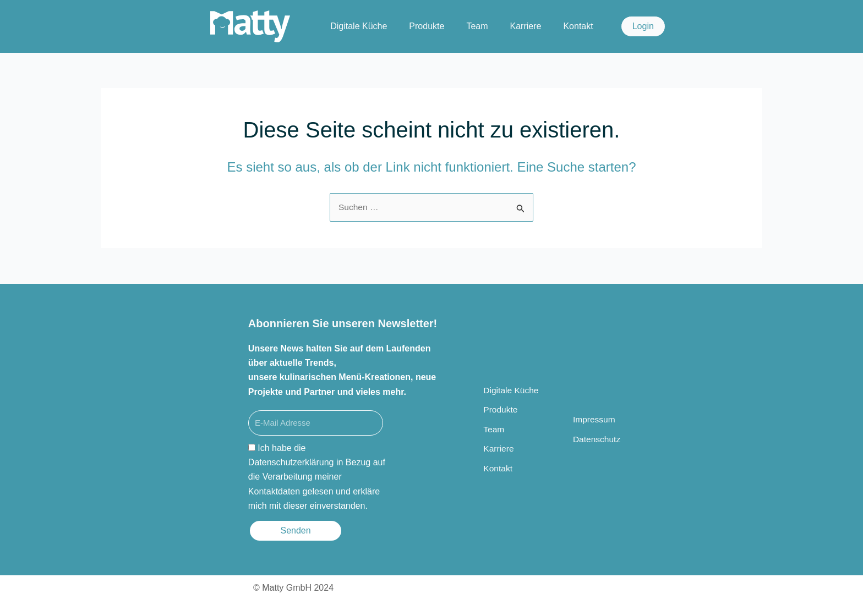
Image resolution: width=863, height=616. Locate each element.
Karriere (526, 26)
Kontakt (578, 26)
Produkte (427, 26)
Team (477, 26)
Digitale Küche (359, 26)
